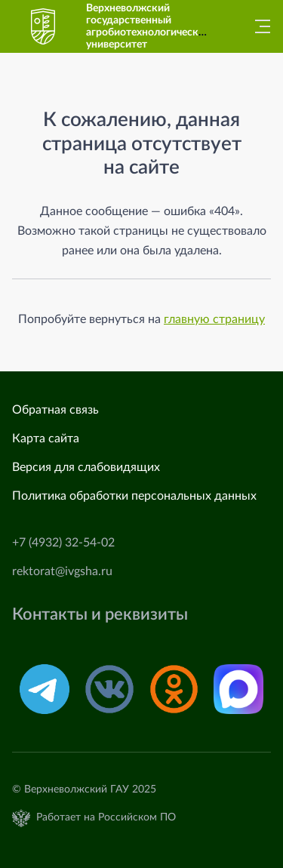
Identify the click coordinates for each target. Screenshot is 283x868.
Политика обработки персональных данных (134, 496)
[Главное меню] (258, 26)
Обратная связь (55, 410)
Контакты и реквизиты (100, 615)
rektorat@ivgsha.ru (62, 571)
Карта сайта (46, 439)
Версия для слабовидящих (86, 467)
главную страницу (214, 319)
